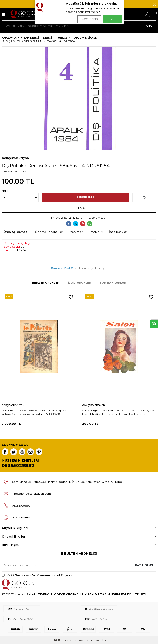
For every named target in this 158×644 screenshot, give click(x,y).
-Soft (56, 640)
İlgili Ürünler (80, 282)
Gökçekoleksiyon (15, 158)
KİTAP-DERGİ (30, 38)
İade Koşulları (118, 232)
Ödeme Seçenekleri (49, 232)
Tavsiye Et (59, 218)
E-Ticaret (66, 640)
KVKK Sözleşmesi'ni (21, 575)
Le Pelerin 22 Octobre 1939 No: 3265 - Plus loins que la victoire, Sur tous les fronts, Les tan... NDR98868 (34, 412)
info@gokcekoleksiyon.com (31, 494)
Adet (5, 191)
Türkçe (62, 38)
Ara (149, 25)
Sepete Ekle (85, 197)
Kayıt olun (144, 565)
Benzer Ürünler (46, 282)
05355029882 (18, 465)
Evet (112, 19)
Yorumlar (76, 232)
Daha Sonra (89, 19)
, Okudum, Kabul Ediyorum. (39, 575)
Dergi (47, 38)
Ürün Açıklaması (16, 232)
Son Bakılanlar (113, 282)
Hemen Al (79, 208)
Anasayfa (9, 38)
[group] (79, 98)
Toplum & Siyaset (85, 38)
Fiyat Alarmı (78, 218)
